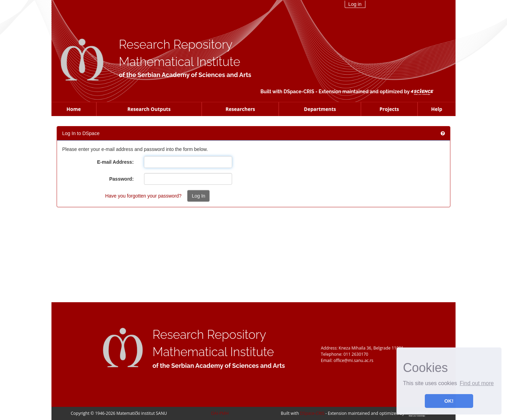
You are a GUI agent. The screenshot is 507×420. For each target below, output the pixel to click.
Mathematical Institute (180, 62)
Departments (320, 109)
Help (437, 109)
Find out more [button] (477, 383)
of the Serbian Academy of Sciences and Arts (185, 75)
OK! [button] (449, 401)
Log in (355, 4)
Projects (389, 109)
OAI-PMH (220, 413)
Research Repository (176, 44)
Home (74, 109)
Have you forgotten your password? (144, 196)
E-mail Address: (115, 162)
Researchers (240, 109)
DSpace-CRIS (299, 92)
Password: (121, 179)
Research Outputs (149, 109)
